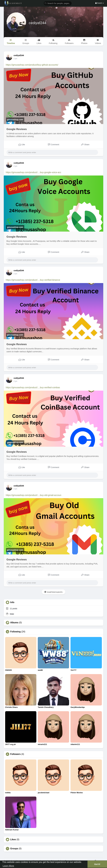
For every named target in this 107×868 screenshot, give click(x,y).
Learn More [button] (8, 866)
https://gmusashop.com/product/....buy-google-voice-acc (34, 172)
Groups (14, 849)
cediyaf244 (38, 23)
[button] (58, 3)
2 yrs (15, 59)
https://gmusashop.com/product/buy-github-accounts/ (32, 65)
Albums (14, 623)
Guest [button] (100, 3)
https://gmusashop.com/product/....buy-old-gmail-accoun (34, 495)
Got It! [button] (97, 864)
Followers (16, 754)
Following (16, 632)
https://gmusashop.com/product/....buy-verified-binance (33, 280)
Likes (13, 840)
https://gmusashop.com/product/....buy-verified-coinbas (33, 387)
